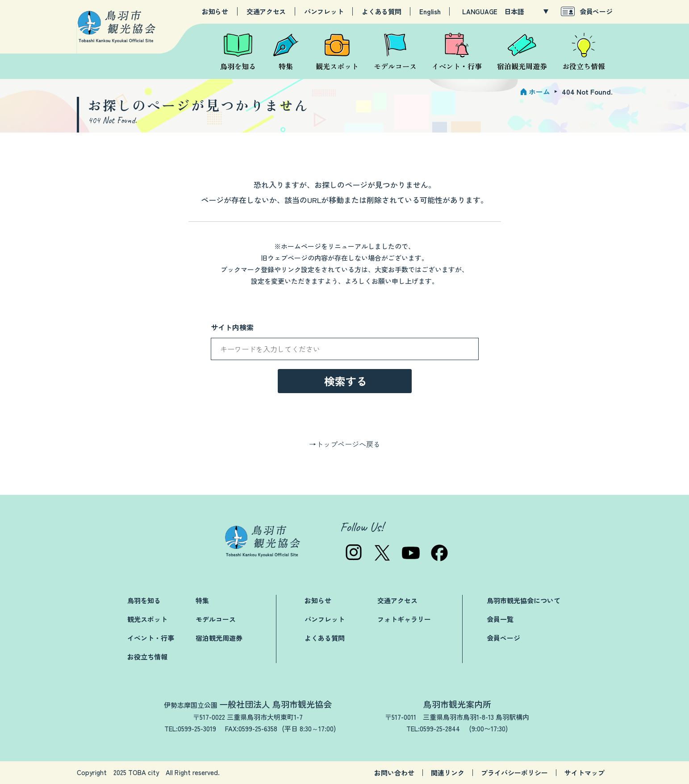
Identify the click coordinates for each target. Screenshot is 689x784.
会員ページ (596, 11)
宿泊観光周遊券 (219, 638)
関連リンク (448, 773)
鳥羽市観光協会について (524, 600)
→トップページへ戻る (345, 444)
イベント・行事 (151, 638)
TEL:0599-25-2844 (433, 728)
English (430, 12)
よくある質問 (381, 12)
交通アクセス (266, 12)
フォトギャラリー (404, 619)
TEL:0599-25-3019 (190, 728)
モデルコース (216, 619)
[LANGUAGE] (526, 12)
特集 (202, 600)
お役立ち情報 (147, 657)
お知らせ (215, 12)
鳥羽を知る (144, 600)
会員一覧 (500, 619)
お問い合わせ (394, 773)
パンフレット (324, 12)
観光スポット (147, 619)
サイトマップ (585, 773)
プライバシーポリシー (514, 773)
